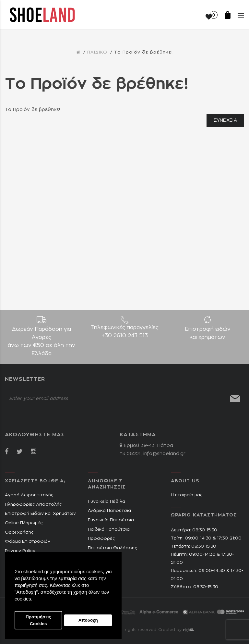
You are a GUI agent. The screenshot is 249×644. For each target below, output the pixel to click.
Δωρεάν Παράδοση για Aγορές (41, 342)
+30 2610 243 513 (125, 336)
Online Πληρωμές (24, 523)
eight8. (188, 630)
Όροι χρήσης (19, 533)
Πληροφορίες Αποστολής (33, 505)
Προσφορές (101, 539)
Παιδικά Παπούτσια (109, 530)
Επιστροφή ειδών (207, 334)
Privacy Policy (20, 551)
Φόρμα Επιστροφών (28, 542)
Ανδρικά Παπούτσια (109, 511)
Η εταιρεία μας (187, 495)
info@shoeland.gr (164, 454)
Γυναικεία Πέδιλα (107, 502)
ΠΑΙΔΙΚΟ (97, 52)
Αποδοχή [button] (88, 620)
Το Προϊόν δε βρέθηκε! (143, 52)
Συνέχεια (225, 120)
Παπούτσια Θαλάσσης (112, 548)
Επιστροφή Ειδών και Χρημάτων (40, 514)
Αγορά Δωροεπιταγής (29, 495)
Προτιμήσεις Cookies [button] (38, 620)
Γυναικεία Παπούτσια (111, 520)
